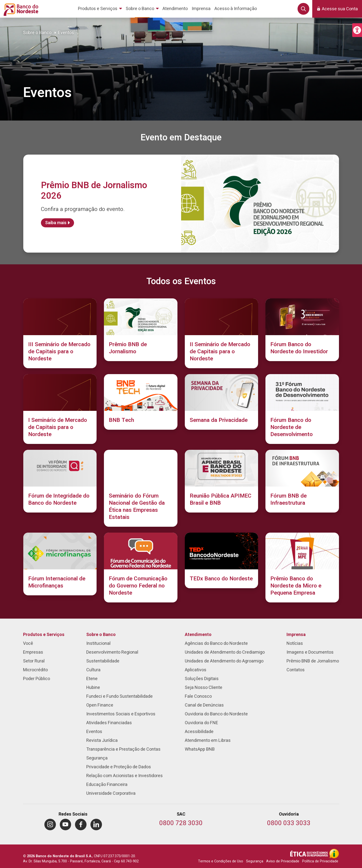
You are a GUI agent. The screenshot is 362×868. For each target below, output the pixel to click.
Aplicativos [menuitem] (196, 670)
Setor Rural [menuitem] (34, 661)
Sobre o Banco (37, 33)
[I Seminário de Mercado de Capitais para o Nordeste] (60, 409)
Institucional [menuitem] (98, 643)
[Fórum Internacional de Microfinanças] (60, 564)
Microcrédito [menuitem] (35, 670)
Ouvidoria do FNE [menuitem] (201, 723)
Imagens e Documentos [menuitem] (310, 652)
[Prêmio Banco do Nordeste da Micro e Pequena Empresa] (302, 568)
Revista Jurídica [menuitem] (102, 740)
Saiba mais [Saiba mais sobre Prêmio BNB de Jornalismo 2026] (56, 223)
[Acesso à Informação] (334, 854)
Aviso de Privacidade (283, 861)
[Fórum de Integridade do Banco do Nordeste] (60, 481)
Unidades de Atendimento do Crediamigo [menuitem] (225, 652)
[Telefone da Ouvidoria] (289, 824)
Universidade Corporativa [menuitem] (111, 793)
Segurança (255, 861)
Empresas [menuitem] (33, 652)
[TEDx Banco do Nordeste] (222, 560)
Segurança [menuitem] (97, 758)
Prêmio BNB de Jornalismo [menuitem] (313, 661)
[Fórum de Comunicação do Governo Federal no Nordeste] (141, 568)
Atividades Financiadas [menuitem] (109, 723)
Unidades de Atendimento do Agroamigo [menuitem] (224, 661)
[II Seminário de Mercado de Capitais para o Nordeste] (222, 333)
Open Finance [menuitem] (100, 705)
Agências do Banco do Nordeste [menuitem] (216, 643)
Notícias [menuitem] (295, 643)
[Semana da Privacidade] (222, 402)
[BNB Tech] (141, 402)
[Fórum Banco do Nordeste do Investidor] (302, 330)
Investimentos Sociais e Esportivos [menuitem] (121, 714)
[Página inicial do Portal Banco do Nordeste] (20, 9)
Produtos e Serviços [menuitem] (44, 635)
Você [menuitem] (28, 643)
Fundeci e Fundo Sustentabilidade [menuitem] (119, 696)
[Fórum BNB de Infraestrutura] (302, 481)
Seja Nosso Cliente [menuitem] (204, 688)
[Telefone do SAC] (181, 824)
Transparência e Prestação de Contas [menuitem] (123, 749)
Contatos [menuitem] (296, 670)
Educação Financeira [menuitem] (107, 785)
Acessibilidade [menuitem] (199, 732)
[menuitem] (101, 9)
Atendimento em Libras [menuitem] (208, 740)
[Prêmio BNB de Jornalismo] (141, 330)
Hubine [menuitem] (93, 688)
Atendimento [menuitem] (198, 635)
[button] (357, 30)
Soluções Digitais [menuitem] (202, 679)
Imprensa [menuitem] (296, 635)
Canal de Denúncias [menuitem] (204, 705)
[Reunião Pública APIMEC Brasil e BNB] (222, 481)
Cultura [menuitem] (93, 670)
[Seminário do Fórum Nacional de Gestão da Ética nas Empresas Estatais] (141, 488)
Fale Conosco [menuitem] (198, 696)
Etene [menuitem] (92, 679)
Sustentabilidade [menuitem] (103, 661)
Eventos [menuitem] (94, 732)
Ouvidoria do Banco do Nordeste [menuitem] (216, 714)
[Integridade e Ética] (310, 854)
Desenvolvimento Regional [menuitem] (112, 652)
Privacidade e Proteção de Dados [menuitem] (119, 767)
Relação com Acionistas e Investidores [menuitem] (125, 776)
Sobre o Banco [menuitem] (101, 635)
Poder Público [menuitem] (37, 679)
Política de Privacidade (320, 861)
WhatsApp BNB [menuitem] (200, 749)
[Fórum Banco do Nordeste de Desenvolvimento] (302, 409)
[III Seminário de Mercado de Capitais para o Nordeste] (60, 333)
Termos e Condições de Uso (221, 861)
